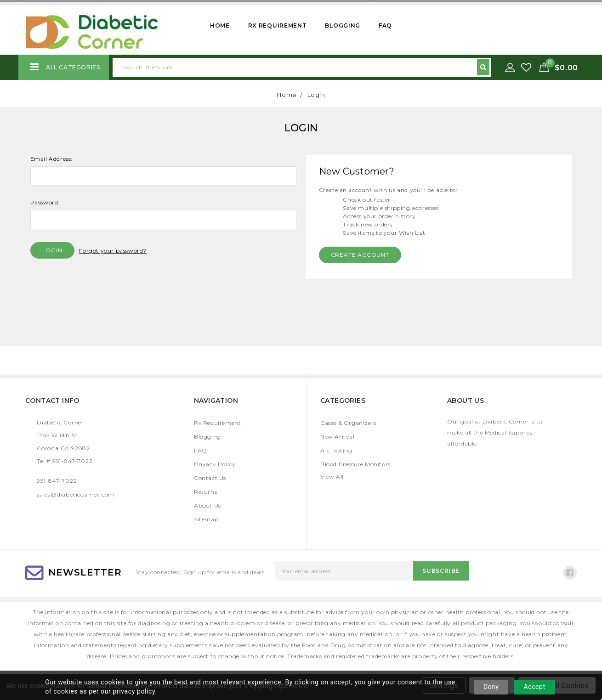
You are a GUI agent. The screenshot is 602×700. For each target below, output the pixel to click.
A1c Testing (336, 450)
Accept (534, 687)
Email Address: (51, 159)
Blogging (343, 25)
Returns (205, 492)
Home (220, 25)
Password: (45, 202)
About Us (207, 505)
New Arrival (338, 437)
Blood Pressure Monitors (355, 464)
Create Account (360, 255)
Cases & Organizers (348, 423)
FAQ (385, 25)
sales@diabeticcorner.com (76, 494)
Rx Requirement (278, 25)
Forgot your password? (113, 251)
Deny (491, 687)
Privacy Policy (215, 464)
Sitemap (206, 519)
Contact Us (210, 478)
